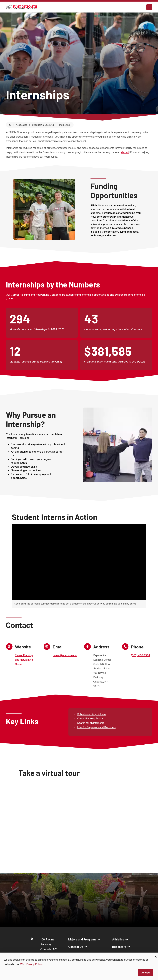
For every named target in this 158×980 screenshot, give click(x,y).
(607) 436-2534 (140, 655)
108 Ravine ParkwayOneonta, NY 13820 (49, 947)
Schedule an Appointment (92, 714)
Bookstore (121, 947)
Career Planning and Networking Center (24, 660)
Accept (146, 972)
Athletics (120, 939)
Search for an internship (91, 723)
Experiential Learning (43, 125)
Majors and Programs (85, 939)
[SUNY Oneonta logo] (22, 7)
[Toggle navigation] (149, 7)
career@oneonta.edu (65, 655)
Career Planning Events (90, 718)
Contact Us (78, 947)
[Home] (10, 125)
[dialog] (79, 966)
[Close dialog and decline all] (156, 954)
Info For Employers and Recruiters (96, 727)
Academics (22, 125)
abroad (125, 152)
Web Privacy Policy (31, 964)
